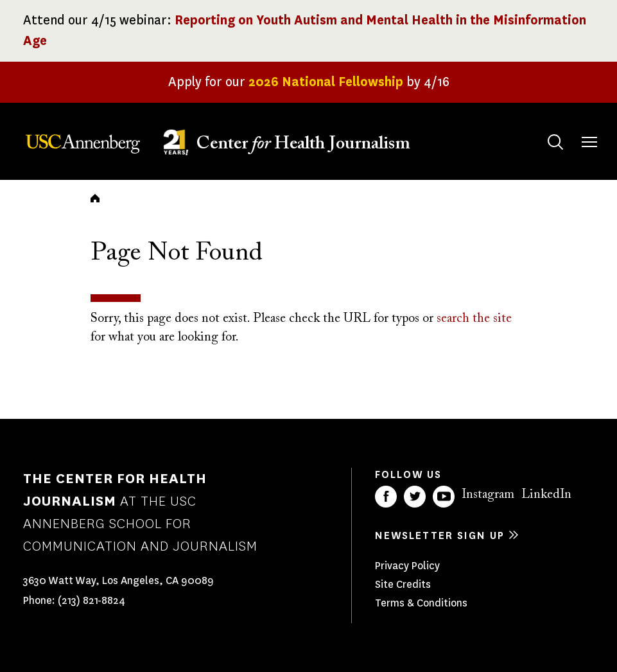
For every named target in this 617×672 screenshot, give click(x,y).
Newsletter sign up (440, 535)
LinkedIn (546, 495)
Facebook (386, 497)
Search (543, 129)
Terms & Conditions (421, 603)
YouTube (444, 497)
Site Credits (403, 584)
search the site (474, 319)
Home (95, 198)
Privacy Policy (407, 566)
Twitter (415, 497)
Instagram (488, 495)
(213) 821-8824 (91, 600)
